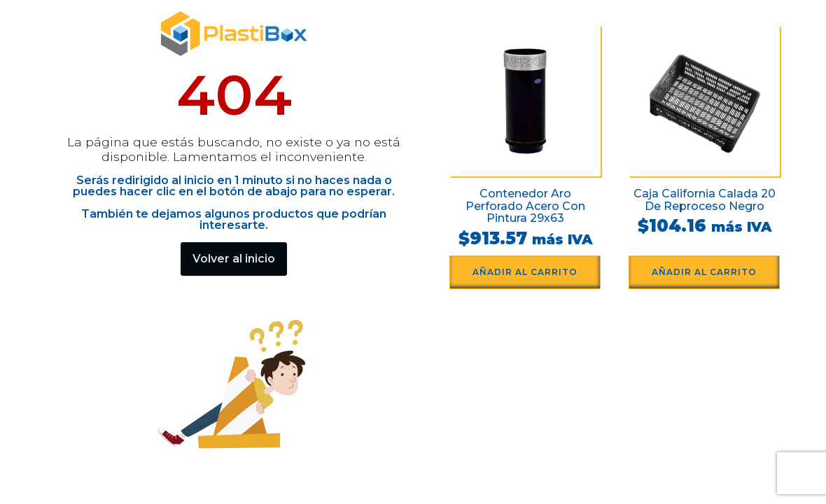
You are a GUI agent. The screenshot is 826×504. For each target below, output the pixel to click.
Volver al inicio (234, 259)
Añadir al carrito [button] (525, 272)
